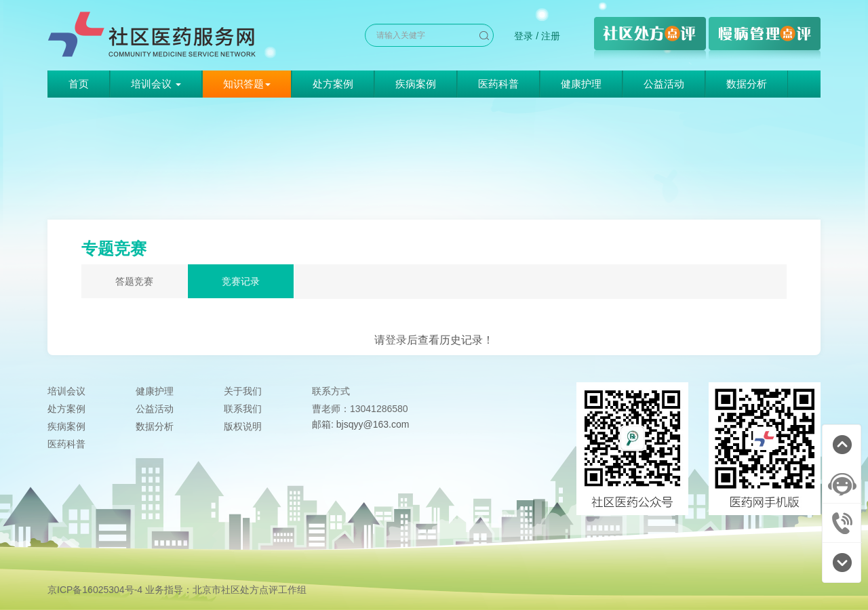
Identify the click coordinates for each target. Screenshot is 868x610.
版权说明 (243, 426)
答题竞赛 (134, 281)
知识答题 (247, 84)
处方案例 (333, 84)
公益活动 (664, 84)
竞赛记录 (241, 281)
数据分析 (747, 84)
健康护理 (581, 84)
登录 (524, 36)
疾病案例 (416, 84)
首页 (79, 84)
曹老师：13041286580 (360, 409)
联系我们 (243, 409)
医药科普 (498, 84)
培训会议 (66, 391)
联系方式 (331, 391)
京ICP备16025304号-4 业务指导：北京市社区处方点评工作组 (177, 590)
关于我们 (243, 391)
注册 (551, 36)
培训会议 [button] (156, 84)
